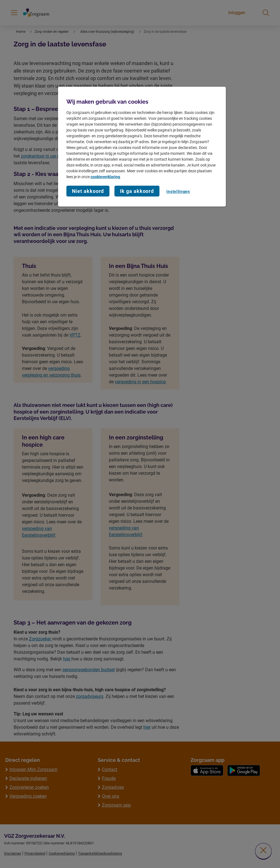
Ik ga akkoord (137, 191)
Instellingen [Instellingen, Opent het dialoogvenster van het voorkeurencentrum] (178, 191)
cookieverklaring (105, 177)
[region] (142, 147)
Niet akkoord (88, 191)
